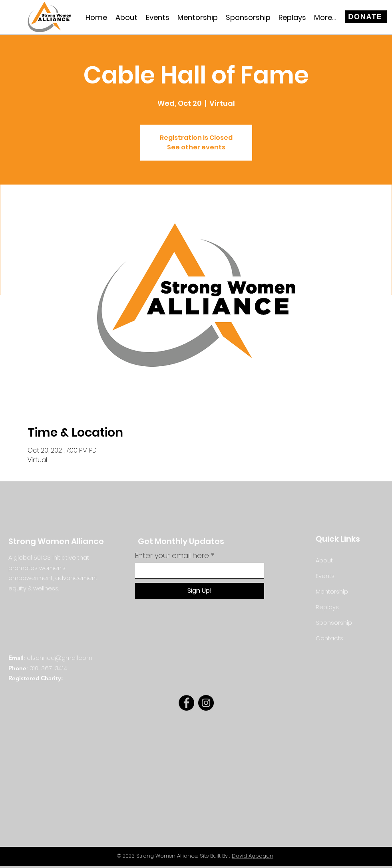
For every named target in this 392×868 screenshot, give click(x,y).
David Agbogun (253, 856)
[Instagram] (206, 703)
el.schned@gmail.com (60, 658)
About (324, 560)
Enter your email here (172, 556)
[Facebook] (186, 703)
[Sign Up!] (200, 591)
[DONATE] (366, 17)
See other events (196, 147)
